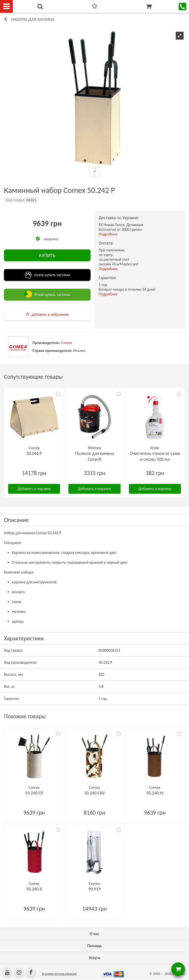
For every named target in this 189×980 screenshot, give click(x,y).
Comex (66, 343)
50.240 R (34, 889)
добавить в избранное (50, 314)
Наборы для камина (33, 19)
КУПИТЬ (47, 255)
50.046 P (34, 453)
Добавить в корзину (34, 489)
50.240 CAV (94, 793)
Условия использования (59, 974)
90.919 (94, 889)
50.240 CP (34, 793)
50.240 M (155, 793)
